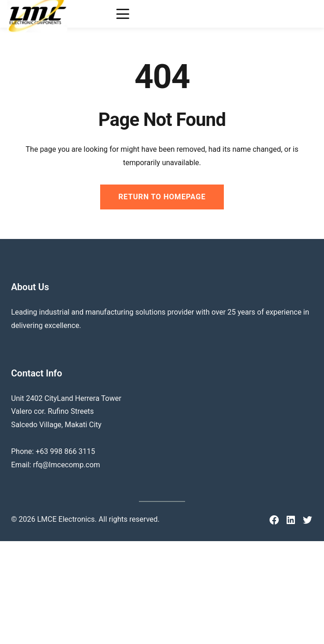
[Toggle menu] (123, 14)
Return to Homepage (162, 197)
